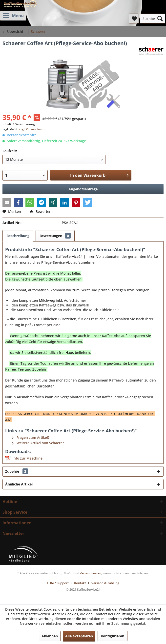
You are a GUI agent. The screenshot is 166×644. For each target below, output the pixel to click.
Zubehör (17, 471)
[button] (7, 202)
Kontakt (80, 583)
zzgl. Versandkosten (33, 129)
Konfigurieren (113, 636)
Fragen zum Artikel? (31, 437)
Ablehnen (50, 636)
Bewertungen (55, 236)
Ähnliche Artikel (19, 484)
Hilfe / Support (58, 583)
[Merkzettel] (134, 19)
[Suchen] (160, 19)
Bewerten (41, 211)
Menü (13, 15)
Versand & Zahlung (105, 583)
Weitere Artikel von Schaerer (38, 443)
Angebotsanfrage (83, 189)
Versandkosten (91, 573)
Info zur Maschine (28, 458)
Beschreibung (18, 236)
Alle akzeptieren (79, 636)
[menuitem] (13, 16)
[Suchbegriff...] (153, 19)
